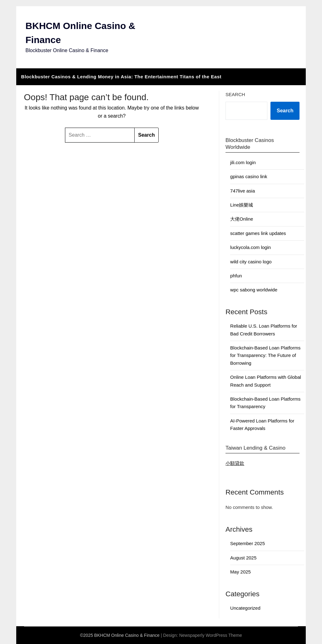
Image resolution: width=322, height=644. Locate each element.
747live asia (243, 191)
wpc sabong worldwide (254, 290)
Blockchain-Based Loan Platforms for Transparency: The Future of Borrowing (265, 355)
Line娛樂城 (242, 205)
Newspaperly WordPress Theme (211, 635)
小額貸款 (235, 463)
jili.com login (243, 162)
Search (235, 94)
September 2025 (248, 543)
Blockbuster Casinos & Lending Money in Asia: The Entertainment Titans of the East (121, 77)
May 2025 (240, 572)
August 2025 (243, 558)
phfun (236, 276)
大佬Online (242, 219)
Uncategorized (245, 608)
